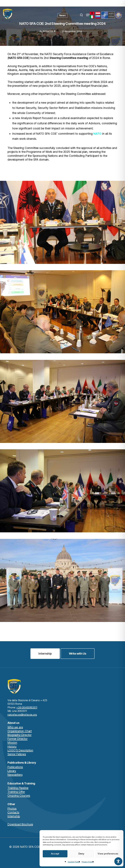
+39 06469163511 (27, 707)
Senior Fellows (17, 754)
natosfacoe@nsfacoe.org (22, 715)
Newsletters (15, 775)
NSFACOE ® (49, 31)
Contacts (13, 812)
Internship (14, 816)
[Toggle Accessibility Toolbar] (118, 861)
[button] (88, 15)
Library (12, 771)
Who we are (15, 727)
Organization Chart (20, 731)
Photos (12, 809)
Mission (12, 743)
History (12, 746)
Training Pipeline (18, 788)
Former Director (17, 739)
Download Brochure (20, 824)
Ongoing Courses (19, 796)
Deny (81, 854)
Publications (15, 767)
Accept (55, 854)
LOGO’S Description (20, 750)
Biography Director (20, 735)
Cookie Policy (74, 862)
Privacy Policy (88, 862)
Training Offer (16, 792)
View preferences (108, 854)
